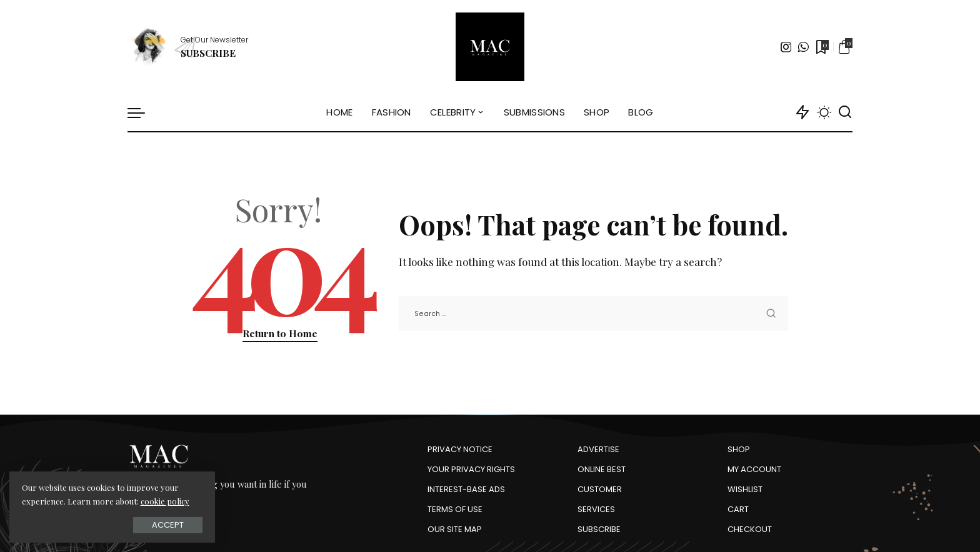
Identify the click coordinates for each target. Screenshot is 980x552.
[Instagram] (786, 47)
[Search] (845, 112)
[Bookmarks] (821, 47)
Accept (150, 525)
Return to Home (280, 333)
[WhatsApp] (803, 47)
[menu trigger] (142, 112)
